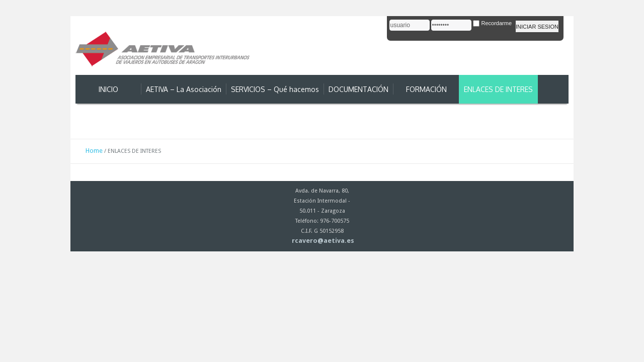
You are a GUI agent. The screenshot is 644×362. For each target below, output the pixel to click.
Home (94, 151)
